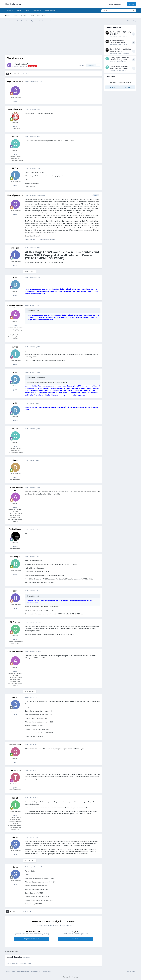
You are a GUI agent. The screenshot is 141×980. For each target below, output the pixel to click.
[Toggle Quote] (28, 311)
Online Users (41, 16)
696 (15, 127)
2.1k (15, 325)
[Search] (111, 11)
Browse (19, 12)
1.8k (15, 101)
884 (15, 788)
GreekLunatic (15, 745)
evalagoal (15, 248)
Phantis (10, 11)
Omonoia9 (113, 62)
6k (15, 154)
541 (15, 815)
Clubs (16, 16)
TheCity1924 (15, 770)
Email (112, 87)
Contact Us (67, 977)
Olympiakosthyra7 (21, 64)
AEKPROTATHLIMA (15, 307)
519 (15, 478)
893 (15, 364)
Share (81, 65)
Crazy (15, 137)
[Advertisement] (41, 39)
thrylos (15, 347)
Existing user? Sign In (117, 4)
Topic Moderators (50, 11)
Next (15, 74)
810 (15, 762)
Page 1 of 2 (27, 74)
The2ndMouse (15, 529)
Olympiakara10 (15, 109)
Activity (27, 11)
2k (15, 608)
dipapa (15, 460)
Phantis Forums (13, 4)
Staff (32, 16)
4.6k (15, 295)
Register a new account (32, 939)
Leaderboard (37, 11)
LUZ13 (15, 168)
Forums (8, 16)
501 (15, 186)
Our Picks (24, 16)
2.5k (15, 265)
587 (15, 574)
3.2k (15, 547)
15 (15, 715)
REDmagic (15, 557)
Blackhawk (113, 36)
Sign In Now (75, 939)
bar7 (15, 591)
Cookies (75, 977)
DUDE (15, 278)
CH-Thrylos (15, 622)
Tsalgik (15, 798)
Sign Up (132, 4)
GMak (15, 697)
